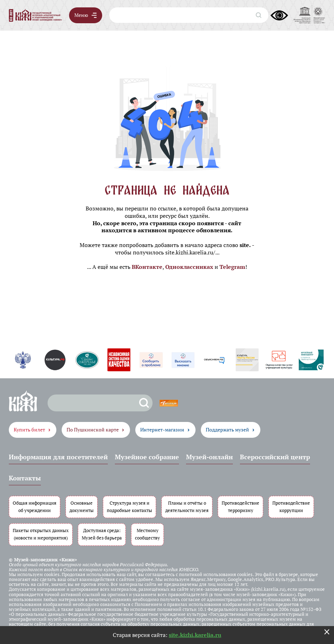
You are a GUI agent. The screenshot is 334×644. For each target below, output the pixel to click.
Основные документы (82, 507)
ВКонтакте (147, 267)
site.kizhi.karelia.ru (195, 635)
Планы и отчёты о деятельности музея (187, 507)
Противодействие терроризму (240, 507)
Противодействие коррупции (291, 507)
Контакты (25, 478)
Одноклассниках (189, 267)
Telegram (232, 267)
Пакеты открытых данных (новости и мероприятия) (41, 534)
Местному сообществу (147, 534)
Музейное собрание (147, 457)
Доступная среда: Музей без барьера (102, 534)
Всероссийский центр (275, 457)
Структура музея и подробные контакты (129, 507)
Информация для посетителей (58, 457)
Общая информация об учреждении (35, 507)
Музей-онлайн (209, 457)
